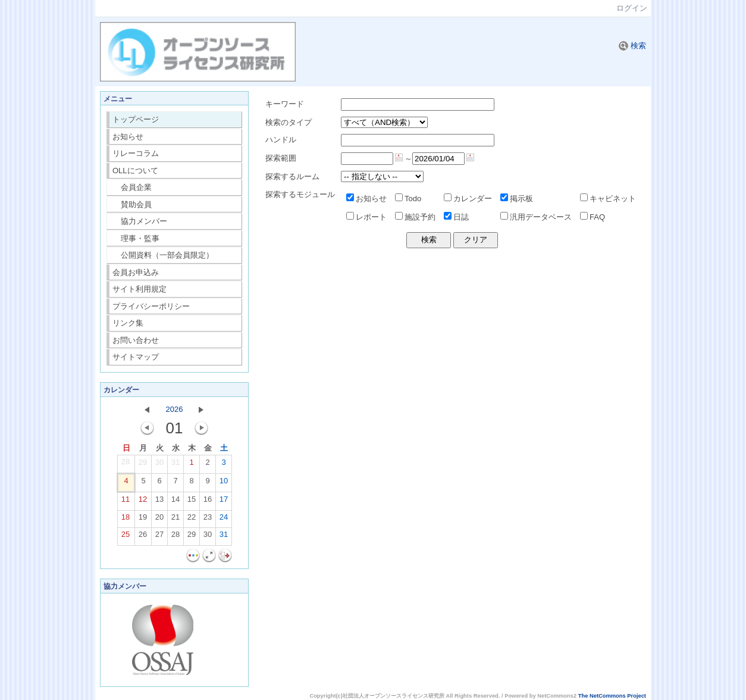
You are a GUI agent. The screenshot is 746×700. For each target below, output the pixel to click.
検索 (632, 46)
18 (126, 520)
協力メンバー (140, 221)
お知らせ (128, 137)
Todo (408, 199)
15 (192, 502)
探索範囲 (281, 158)
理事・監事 (136, 238)
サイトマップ (136, 357)
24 (224, 520)
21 (175, 520)
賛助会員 (132, 204)
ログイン (632, 8)
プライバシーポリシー (151, 306)
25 (126, 537)
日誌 (456, 217)
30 (159, 465)
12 (143, 502)
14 (175, 502)
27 (159, 537)
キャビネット (608, 199)
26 (143, 537)
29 (143, 465)
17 (224, 502)
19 (143, 520)
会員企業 (132, 187)
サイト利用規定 (140, 289)
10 (224, 483)
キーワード (285, 104)
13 (159, 502)
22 (192, 520)
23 (208, 520)
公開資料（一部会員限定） (163, 255)
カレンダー (468, 199)
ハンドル (281, 140)
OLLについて (135, 171)
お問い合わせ (136, 340)
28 (126, 464)
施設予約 (415, 217)
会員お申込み (136, 272)
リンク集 (128, 323)
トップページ (136, 119)
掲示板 (517, 199)
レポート (366, 217)
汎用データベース (536, 217)
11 (126, 502)
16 (208, 502)
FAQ (593, 217)
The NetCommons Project (612, 696)
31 (175, 465)
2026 (175, 409)
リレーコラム (136, 153)
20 (159, 520)
